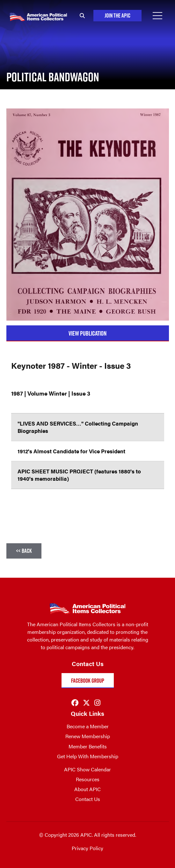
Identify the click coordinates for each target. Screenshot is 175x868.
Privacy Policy (87, 848)
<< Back (24, 551)
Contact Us (88, 799)
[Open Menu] (157, 16)
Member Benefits (88, 746)
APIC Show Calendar (87, 769)
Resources (88, 779)
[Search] (81, 16)
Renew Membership (88, 736)
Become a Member (88, 726)
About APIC (87, 789)
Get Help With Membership (88, 756)
